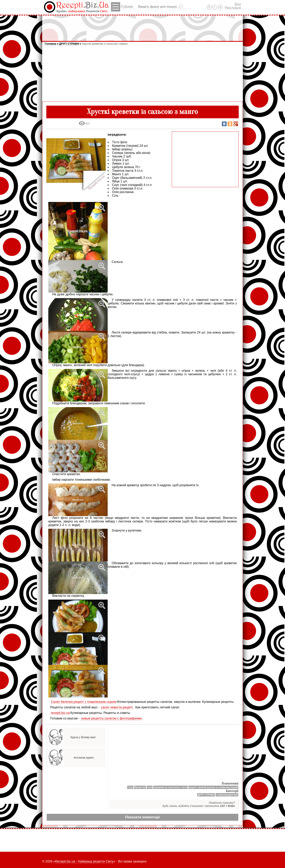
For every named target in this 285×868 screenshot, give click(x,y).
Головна (50, 44)
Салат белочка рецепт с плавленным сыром (83, 702)
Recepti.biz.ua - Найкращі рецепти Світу (84, 861)
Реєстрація (233, 8)
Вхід (238, 4)
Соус (130, 787)
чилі (150, 787)
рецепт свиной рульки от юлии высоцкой (213, 787)
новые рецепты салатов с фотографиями (111, 718)
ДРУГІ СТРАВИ (69, 44)
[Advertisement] (142, 26)
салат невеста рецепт (117, 707)
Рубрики (122, 7)
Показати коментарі (142, 817)
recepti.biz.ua (60, 713)
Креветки (140, 787)
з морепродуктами (227, 795)
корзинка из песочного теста (170, 787)
